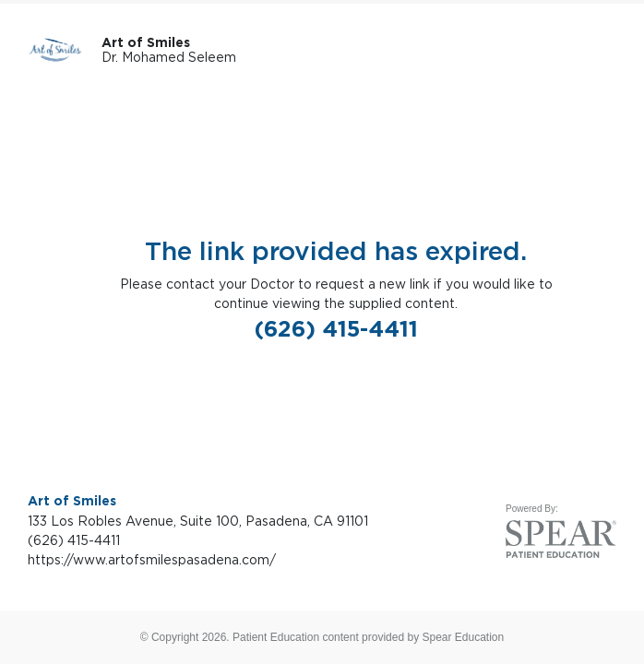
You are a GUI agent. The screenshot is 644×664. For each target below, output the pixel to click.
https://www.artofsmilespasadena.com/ (152, 559)
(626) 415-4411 (336, 329)
